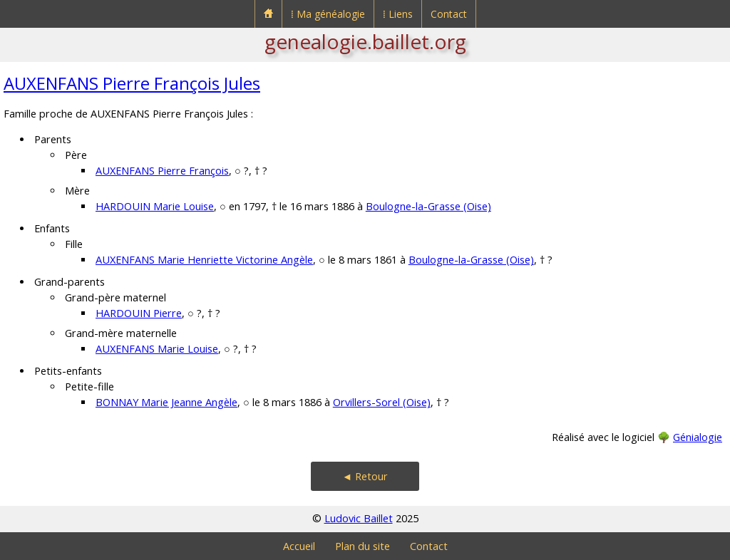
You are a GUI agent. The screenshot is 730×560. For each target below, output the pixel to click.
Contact (449, 14)
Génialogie (698, 437)
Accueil (299, 546)
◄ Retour (365, 476)
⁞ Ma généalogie (328, 14)
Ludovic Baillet (359, 518)
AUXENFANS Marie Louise (157, 349)
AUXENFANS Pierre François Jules (132, 83)
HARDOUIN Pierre (139, 313)
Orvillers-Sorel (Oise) (382, 402)
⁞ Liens (398, 14)
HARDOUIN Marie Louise (155, 206)
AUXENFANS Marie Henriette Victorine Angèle (204, 260)
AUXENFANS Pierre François (162, 171)
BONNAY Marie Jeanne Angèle (166, 402)
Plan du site (363, 546)
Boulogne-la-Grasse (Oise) (428, 206)
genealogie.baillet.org (365, 41)
